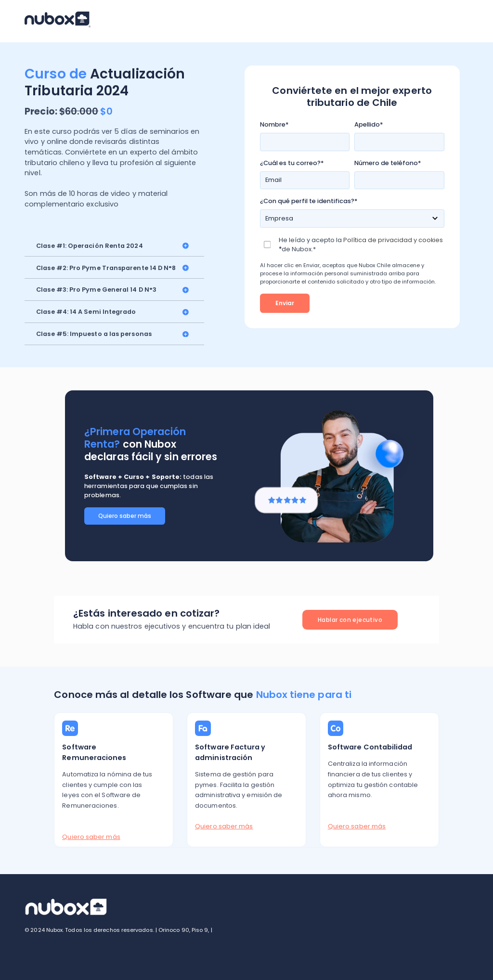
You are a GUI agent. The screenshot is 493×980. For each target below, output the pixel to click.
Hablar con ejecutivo (350, 620)
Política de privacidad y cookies (393, 240)
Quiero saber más (125, 516)
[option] (249, 476)
